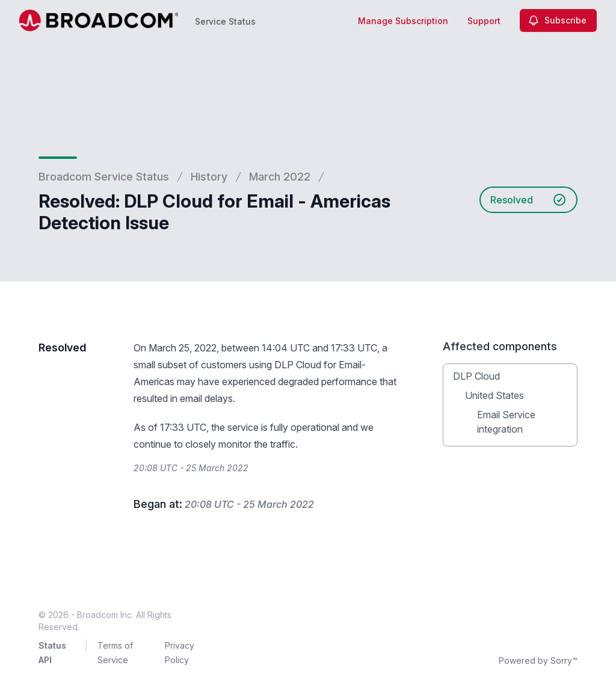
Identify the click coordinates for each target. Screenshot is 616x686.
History (209, 177)
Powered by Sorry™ (538, 660)
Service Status (225, 21)
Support (484, 21)
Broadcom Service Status (104, 177)
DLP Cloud (476, 376)
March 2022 (280, 177)
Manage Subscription (403, 21)
